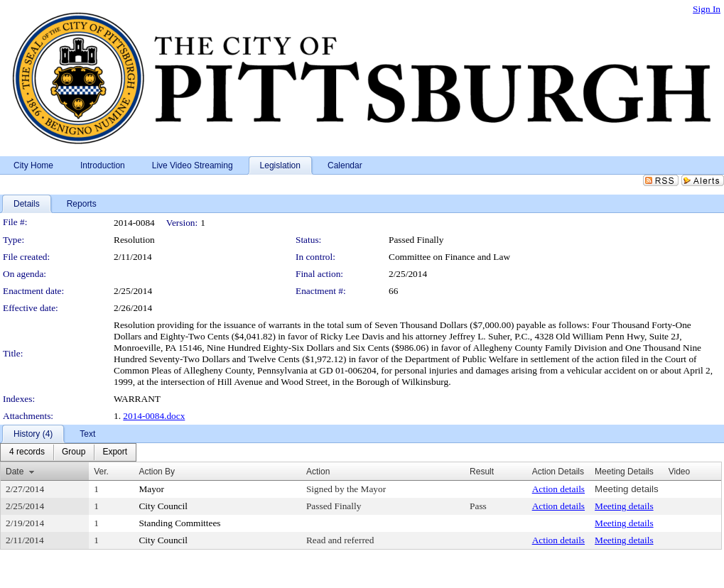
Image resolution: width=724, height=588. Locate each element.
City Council (163, 506)
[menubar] (68, 452)
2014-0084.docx (154, 416)
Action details (558, 489)
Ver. (101, 472)
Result (482, 472)
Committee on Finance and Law (449, 257)
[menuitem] (27, 452)
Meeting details (627, 489)
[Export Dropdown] (115, 452)
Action (318, 472)
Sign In (707, 9)
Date (15, 472)
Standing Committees (179, 523)
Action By (157, 472)
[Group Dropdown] (74, 452)
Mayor (151, 489)
